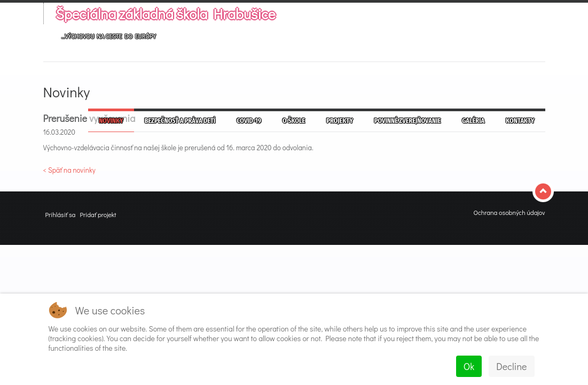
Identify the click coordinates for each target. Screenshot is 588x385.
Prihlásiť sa (61, 214)
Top (544, 191)
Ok (469, 366)
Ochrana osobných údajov (509, 212)
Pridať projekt (98, 214)
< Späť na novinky (69, 170)
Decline (511, 366)
